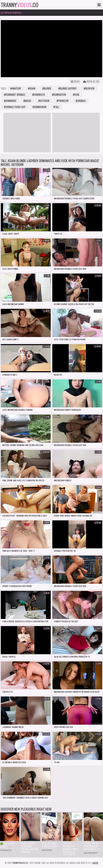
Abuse (95, 863)
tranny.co (20, 5)
